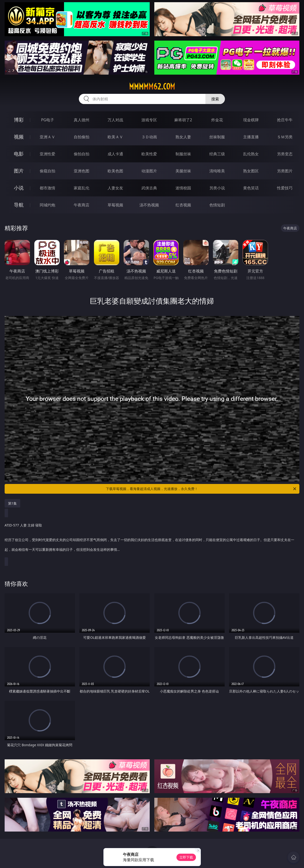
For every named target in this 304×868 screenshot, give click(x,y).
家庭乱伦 (82, 188)
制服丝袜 (183, 154)
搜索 (215, 99)
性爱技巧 (285, 188)
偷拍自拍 (82, 154)
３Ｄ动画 (149, 137)
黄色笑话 (251, 188)
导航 (19, 205)
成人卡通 (115, 154)
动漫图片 (149, 171)
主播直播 (251, 137)
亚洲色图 (82, 171)
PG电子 (48, 120)
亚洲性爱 (47, 154)
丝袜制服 (217, 137)
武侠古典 (149, 188)
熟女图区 (251, 171)
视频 (19, 137)
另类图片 (285, 171)
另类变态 (285, 154)
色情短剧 (217, 205)
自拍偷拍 (82, 137)
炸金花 (217, 120)
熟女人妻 (183, 137)
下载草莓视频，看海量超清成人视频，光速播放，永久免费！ (201, 489)
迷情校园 (183, 188)
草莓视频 (115, 205)
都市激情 (47, 188)
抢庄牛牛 (285, 120)
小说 (19, 188)
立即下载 (186, 857)
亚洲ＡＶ (47, 137)
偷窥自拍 (47, 171)
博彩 (19, 120)
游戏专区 (149, 120)
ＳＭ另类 (285, 137)
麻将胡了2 (183, 120)
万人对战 (115, 120)
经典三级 (217, 154)
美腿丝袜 (183, 171)
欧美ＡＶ (115, 137)
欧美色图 (115, 171)
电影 (19, 154)
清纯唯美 (217, 171)
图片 (19, 171)
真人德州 (82, 120)
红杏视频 (183, 205)
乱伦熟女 (251, 154)
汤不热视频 (149, 205)
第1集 (12, 503)
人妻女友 (115, 188)
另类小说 (217, 188)
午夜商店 (82, 205)
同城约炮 (47, 205)
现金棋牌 (251, 120)
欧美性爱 (149, 154)
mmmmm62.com (152, 87)
